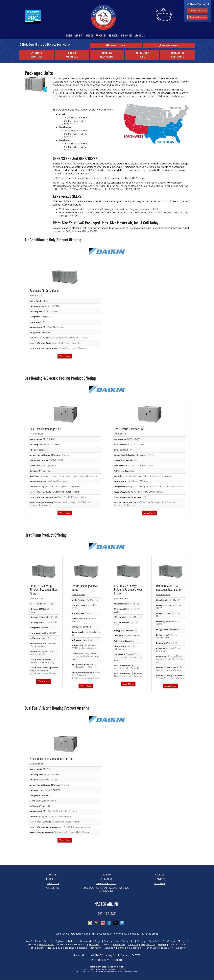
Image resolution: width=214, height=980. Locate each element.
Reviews (79, 35)
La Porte (133, 945)
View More (65, 356)
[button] (116, 45)
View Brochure (36, 295)
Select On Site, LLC (115, 967)
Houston (94, 945)
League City (148, 945)
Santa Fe (123, 948)
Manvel (162, 945)
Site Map (160, 883)
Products (101, 35)
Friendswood (47, 945)
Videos (90, 35)
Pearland (82, 948)
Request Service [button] (198, 17)
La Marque (119, 945)
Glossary (53, 888)
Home (69, 35)
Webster (181, 948)
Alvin (38, 941)
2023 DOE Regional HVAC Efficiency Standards (106, 889)
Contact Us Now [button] (198, 11)
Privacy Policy (106, 883)
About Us (140, 35)
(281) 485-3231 (90, 231)
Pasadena (69, 948)
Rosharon (96, 948)
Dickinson (169, 941)
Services (114, 35)
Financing (127, 35)
